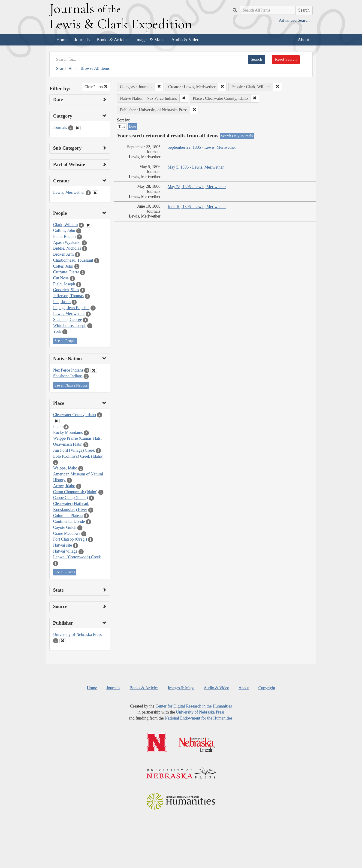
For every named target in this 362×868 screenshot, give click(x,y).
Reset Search (286, 59)
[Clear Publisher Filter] (63, 641)
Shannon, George (68, 320)
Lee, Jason (62, 302)
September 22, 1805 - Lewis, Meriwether (202, 147)
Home (62, 39)
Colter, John (63, 266)
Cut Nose (61, 278)
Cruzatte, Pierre (66, 272)
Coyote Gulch (65, 527)
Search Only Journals (237, 136)
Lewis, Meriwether (69, 192)
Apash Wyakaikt (67, 242)
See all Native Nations (71, 385)
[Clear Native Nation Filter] (94, 370)
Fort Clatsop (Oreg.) (70, 539)
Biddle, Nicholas (67, 248)
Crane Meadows (67, 533)
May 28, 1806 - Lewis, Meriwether (197, 187)
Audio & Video (185, 39)
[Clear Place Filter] (56, 421)
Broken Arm (63, 254)
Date (133, 126)
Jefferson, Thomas (68, 296)
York (57, 331)
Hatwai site (62, 545)
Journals (82, 39)
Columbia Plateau (68, 516)
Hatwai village (65, 551)
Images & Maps (150, 39)
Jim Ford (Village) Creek (74, 450)
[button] (159, 87)
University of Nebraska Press (77, 635)
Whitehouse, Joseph (70, 326)
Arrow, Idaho (64, 486)
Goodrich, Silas (66, 290)
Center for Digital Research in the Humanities (194, 706)
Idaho (58, 426)
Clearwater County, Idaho (74, 415)
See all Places (65, 572)
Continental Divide (69, 521)
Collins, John (64, 230)
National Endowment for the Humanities (199, 718)
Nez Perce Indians (68, 370)
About (303, 39)
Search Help (66, 69)
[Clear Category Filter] (77, 128)
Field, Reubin (64, 236)
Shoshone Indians (68, 376)
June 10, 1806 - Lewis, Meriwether (197, 207)
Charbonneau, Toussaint (73, 260)
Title (122, 126)
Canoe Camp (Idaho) (71, 498)
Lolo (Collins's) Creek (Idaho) (78, 456)
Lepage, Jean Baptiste (71, 308)
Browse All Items (95, 68)
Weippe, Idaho (65, 468)
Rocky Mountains (68, 432)
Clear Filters (96, 87)
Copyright (267, 688)
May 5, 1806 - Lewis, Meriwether (196, 167)
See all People (65, 341)
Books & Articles (112, 39)
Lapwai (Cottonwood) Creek (77, 557)
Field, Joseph (64, 284)
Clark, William (65, 225)
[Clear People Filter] (88, 225)
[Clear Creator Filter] (95, 193)
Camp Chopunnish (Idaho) (75, 492)
